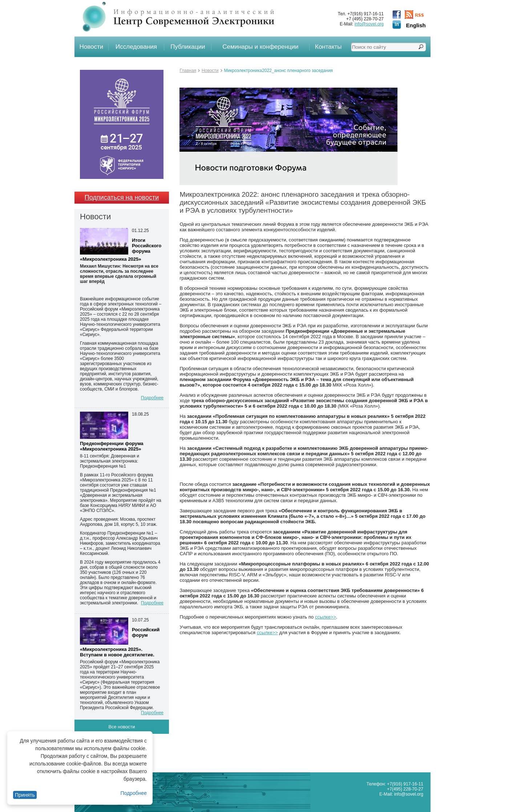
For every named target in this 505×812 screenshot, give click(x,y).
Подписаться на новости (122, 197)
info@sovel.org (369, 24)
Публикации (188, 47)
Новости (92, 47)
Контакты (328, 47)
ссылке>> (326, 617)
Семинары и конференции (260, 47)
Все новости (122, 727)
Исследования (136, 47)
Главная (188, 71)
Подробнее (134, 793)
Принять (25, 795)
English (416, 25)
